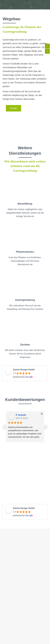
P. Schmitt (21, 415)
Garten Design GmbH (24, 370)
